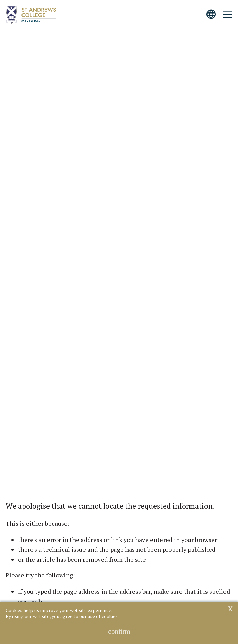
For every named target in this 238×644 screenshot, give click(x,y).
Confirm (119, 631)
